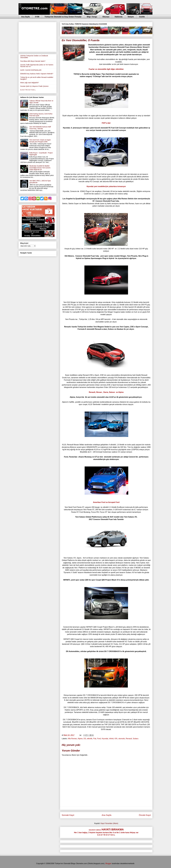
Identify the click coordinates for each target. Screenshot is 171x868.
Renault (129, 739)
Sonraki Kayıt (68, 815)
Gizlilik (142, 17)
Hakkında (118, 17)
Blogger (108, 863)
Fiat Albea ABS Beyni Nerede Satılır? (33, 61)
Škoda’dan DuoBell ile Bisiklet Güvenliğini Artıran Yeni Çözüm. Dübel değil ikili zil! (40, 168)
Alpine (80, 739)
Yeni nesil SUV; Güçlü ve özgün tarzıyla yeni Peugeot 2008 (40, 141)
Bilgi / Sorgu (92, 17)
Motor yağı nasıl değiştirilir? (30, 83)
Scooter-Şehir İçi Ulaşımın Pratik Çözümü (34, 86)
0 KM (37, 17)
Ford (99, 739)
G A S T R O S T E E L (28, 90)
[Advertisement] (38, 37)
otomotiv (122, 739)
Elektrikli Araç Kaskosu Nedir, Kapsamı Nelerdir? (37, 74)
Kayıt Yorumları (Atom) (109, 823)
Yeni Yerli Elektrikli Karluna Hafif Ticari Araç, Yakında (40, 128)
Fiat (95, 739)
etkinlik (90, 739)
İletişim (131, 17)
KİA (116, 739)
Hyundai (105, 739)
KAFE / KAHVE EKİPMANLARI (31, 70)
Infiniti (111, 739)
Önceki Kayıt (145, 815)
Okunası (106, 17)
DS (85, 739)
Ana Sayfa (25, 17)
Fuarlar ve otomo (106, 69)
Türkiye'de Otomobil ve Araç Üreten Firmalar (63, 17)
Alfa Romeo (72, 739)
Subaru (136, 739)
